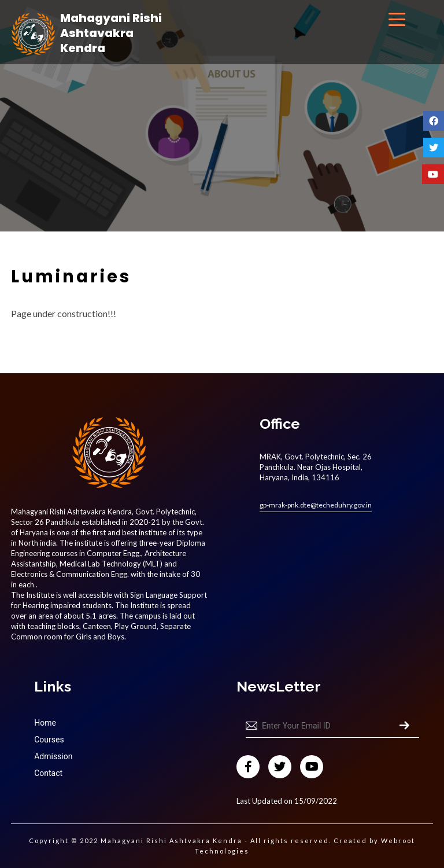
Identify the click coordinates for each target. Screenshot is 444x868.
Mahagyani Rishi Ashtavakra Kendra (111, 33)
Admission (53, 756)
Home (45, 723)
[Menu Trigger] (397, 19)
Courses (49, 740)
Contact (48, 773)
